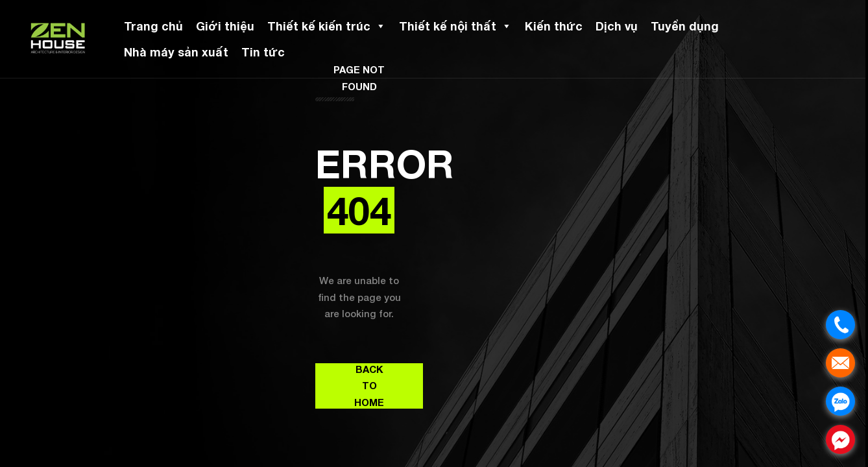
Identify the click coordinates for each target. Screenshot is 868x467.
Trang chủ (153, 26)
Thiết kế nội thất (455, 26)
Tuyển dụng (685, 26)
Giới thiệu (225, 26)
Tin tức (263, 52)
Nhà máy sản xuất (176, 52)
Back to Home (369, 386)
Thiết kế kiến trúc (327, 26)
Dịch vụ (617, 26)
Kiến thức (554, 26)
